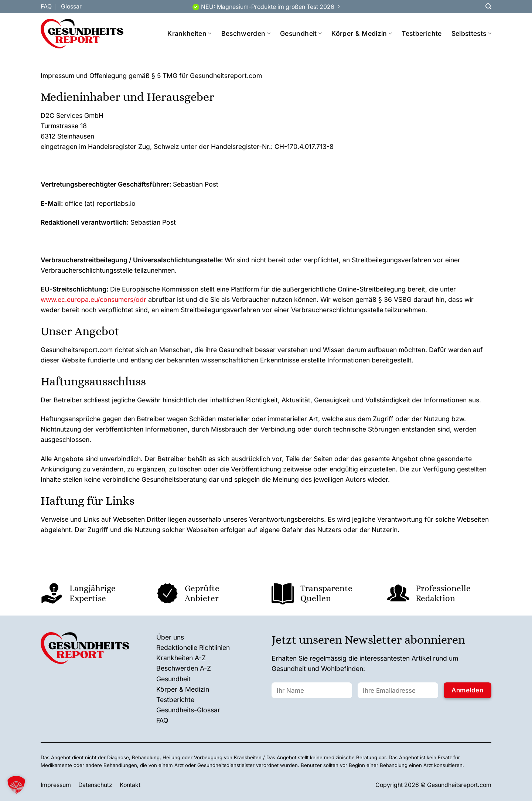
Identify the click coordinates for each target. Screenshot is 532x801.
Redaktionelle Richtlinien (193, 647)
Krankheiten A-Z (181, 658)
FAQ (46, 6)
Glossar (71, 6)
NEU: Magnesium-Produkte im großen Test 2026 (268, 7)
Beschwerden (246, 33)
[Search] (488, 6)
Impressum (56, 785)
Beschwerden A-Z (184, 668)
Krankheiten (189, 33)
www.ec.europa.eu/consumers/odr (93, 299)
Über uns (170, 637)
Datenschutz (95, 785)
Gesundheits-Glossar (188, 710)
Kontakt (130, 785)
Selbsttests (471, 33)
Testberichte (422, 33)
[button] (16, 785)
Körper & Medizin (362, 33)
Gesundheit (301, 33)
